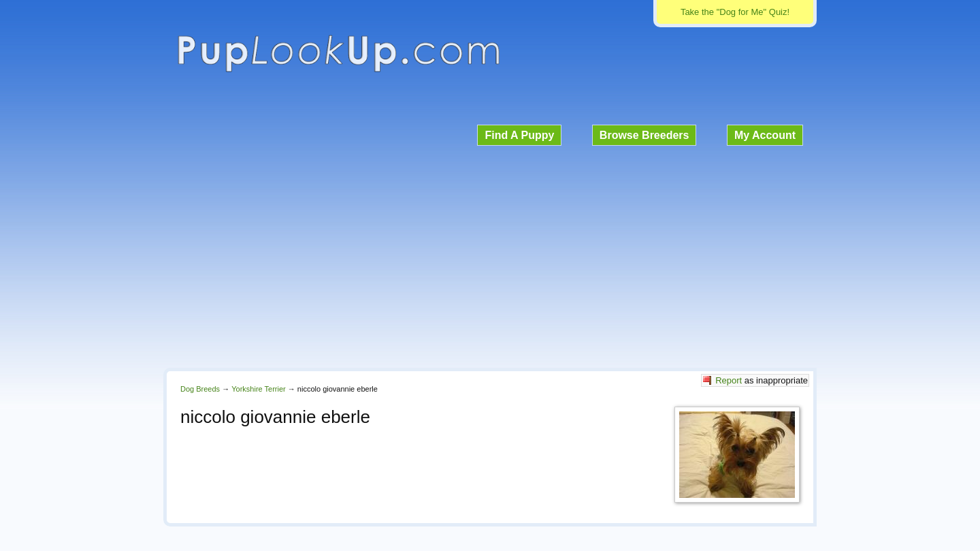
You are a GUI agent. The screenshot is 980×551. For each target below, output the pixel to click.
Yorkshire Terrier (258, 389)
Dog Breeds (200, 389)
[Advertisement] (490, 255)
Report (729, 380)
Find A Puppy (519, 135)
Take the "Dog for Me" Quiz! (735, 12)
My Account (765, 135)
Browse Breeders (644, 135)
